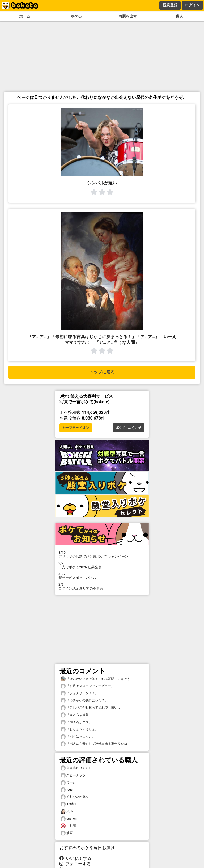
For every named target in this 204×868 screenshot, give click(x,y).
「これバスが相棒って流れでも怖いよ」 (92, 708)
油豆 (67, 833)
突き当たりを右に (76, 768)
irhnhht (69, 804)
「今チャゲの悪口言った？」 (84, 700)
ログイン (192, 5)
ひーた (68, 783)
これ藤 (68, 826)
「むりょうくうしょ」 (79, 729)
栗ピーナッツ (73, 775)
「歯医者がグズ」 (76, 722)
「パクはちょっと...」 (79, 737)
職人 (179, 16)
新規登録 (170, 5)
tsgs (67, 790)
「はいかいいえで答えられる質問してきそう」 (97, 679)
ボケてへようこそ (129, 428)
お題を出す (128, 16)
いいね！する (75, 858)
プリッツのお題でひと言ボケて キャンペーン (102, 554)
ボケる (76, 16)
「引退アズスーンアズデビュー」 (87, 686)
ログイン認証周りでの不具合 (102, 586)
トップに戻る (102, 372)
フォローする (75, 864)
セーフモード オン (76, 428)
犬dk (67, 812)
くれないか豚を (75, 797)
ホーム (25, 16)
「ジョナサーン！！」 (79, 693)
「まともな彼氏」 (76, 715)
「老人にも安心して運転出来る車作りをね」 (95, 744)
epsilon (69, 819)
